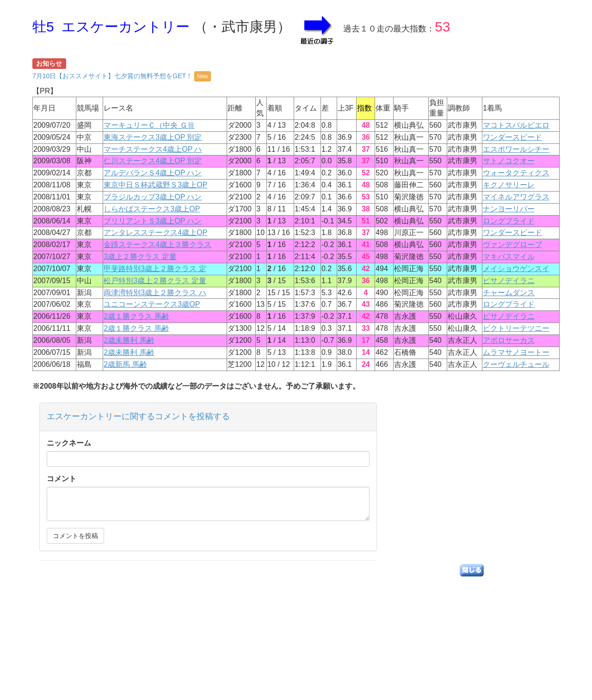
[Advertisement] (296, 635)
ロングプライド (509, 221)
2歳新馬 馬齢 (125, 364)
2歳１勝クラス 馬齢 (136, 316)
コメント (62, 479)
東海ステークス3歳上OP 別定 (153, 137)
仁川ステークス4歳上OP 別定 (153, 161)
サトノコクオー (509, 161)
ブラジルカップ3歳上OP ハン (153, 197)
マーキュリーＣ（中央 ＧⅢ (149, 125)
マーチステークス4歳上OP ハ (153, 149)
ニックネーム (69, 443)
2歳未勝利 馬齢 (129, 340)
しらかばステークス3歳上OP (152, 209)
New (203, 76)
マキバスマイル (509, 257)
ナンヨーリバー (509, 209)
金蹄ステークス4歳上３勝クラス (157, 245)
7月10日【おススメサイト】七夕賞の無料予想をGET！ (122, 76)
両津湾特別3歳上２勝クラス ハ (155, 293)
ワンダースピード (512, 137)
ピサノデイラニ (509, 281)
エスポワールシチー (516, 149)
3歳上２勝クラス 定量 (140, 257)
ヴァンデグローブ (512, 245)
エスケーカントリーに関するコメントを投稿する (138, 416)
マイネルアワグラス (516, 197)
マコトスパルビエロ (516, 125)
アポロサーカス (509, 340)
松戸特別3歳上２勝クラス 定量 (155, 281)
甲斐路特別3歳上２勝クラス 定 (155, 269)
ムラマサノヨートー (516, 352)
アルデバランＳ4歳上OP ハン (153, 173)
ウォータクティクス (516, 173)
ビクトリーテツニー (516, 328)
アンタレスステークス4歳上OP (155, 232)
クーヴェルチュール (516, 364)
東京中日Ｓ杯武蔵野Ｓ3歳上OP (155, 185)
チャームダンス (509, 293)
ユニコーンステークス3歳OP (152, 304)
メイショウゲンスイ (516, 269)
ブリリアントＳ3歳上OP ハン (153, 221)
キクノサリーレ (509, 185)
